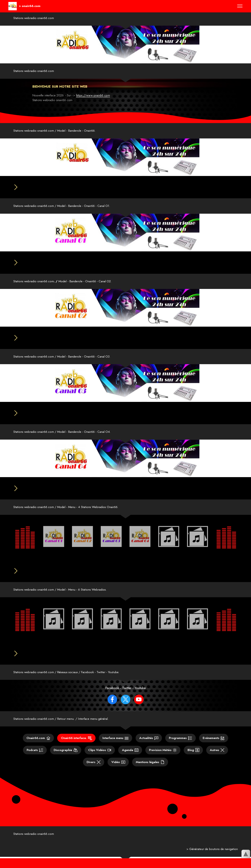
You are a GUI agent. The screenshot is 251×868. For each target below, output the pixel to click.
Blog (193, 758)
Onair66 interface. (76, 746)
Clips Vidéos (100, 758)
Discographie (66, 758)
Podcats (35, 758)
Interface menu (115, 746)
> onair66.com (30, 6)
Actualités (149, 746)
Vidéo (118, 770)
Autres (217, 758)
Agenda (130, 758)
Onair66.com (38, 746)
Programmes (180, 746)
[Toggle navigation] (240, 6)
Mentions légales (150, 770)
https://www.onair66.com (93, 95)
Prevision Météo (163, 758)
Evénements (214, 746)
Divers (94, 770)
